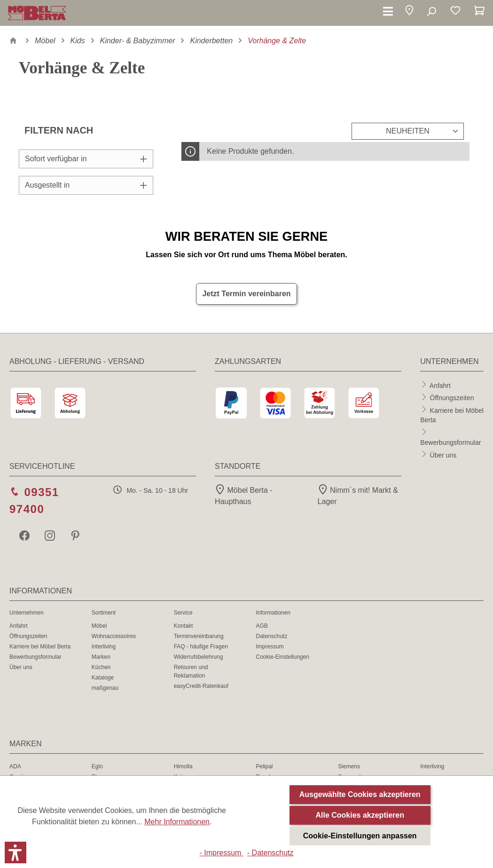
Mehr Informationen (177, 822)
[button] (409, 12)
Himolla (183, 766)
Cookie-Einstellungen (282, 657)
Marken (101, 657)
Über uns (443, 455)
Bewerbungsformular (450, 442)
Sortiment (104, 613)
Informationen (273, 613)
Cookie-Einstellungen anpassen (360, 836)
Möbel (99, 626)
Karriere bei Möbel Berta (40, 647)
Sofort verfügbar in (86, 159)
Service (183, 613)
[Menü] (388, 12)
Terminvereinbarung (199, 636)
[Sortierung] (408, 131)
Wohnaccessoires (114, 636)
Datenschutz (271, 636)
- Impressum (221, 853)
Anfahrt (440, 385)
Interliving (104, 647)
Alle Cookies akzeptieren (360, 815)
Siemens (349, 766)
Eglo (97, 766)
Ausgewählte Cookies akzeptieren (360, 794)
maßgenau (105, 688)
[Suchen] (431, 12)
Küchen (101, 667)
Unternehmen (27, 613)
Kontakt (184, 626)
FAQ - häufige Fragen (201, 647)
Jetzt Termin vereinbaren (246, 294)
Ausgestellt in (86, 185)
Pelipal (264, 766)
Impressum (270, 647)
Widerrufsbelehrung (199, 657)
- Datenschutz (270, 853)
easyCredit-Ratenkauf (201, 686)
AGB (262, 626)
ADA (15, 766)
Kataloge (103, 678)
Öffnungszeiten (452, 398)
